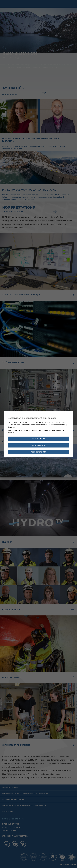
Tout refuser (38, 445)
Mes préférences (38, 452)
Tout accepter (38, 439)
